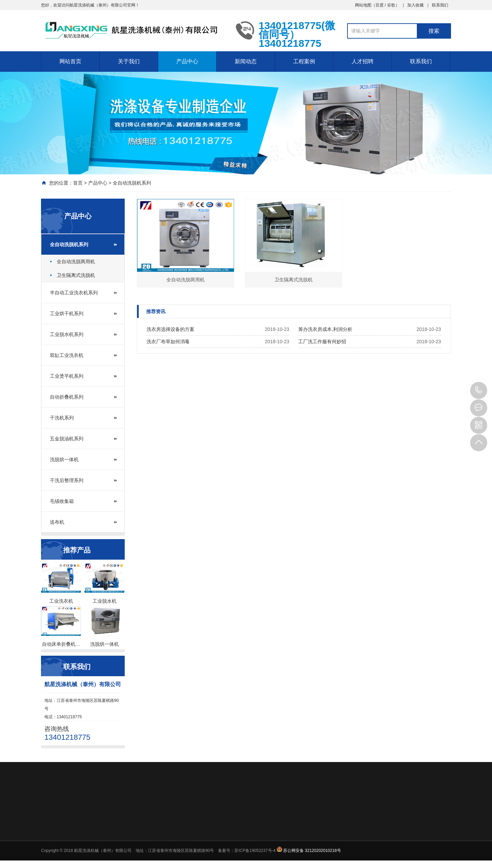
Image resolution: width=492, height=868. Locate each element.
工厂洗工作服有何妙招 (322, 342)
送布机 (57, 522)
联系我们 (440, 5)
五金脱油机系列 (67, 439)
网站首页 (70, 61)
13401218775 (479, 390)
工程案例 (304, 61)
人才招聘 (363, 61)
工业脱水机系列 (67, 334)
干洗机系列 (62, 418)
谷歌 (391, 5)
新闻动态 (246, 61)
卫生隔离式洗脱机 (76, 275)
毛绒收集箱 (62, 501)
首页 (78, 183)
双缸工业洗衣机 (67, 355)
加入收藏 (415, 5)
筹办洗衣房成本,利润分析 (325, 329)
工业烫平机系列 (67, 376)
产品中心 (187, 61)
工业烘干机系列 (67, 313)
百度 (380, 5)
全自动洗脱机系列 (132, 183)
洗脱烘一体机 (64, 459)
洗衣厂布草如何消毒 (168, 342)
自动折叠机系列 (67, 397)
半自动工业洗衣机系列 (74, 293)
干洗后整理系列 (67, 480)
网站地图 (363, 5)
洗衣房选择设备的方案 (170, 329)
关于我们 (129, 61)
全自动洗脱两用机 (76, 262)
